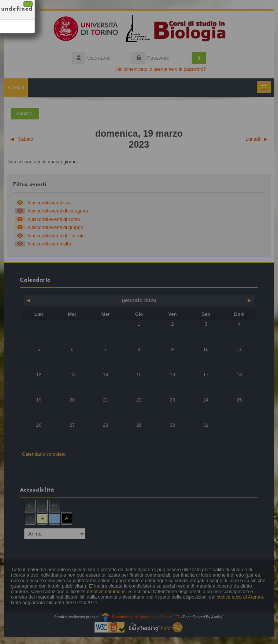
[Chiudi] (28, 4)
